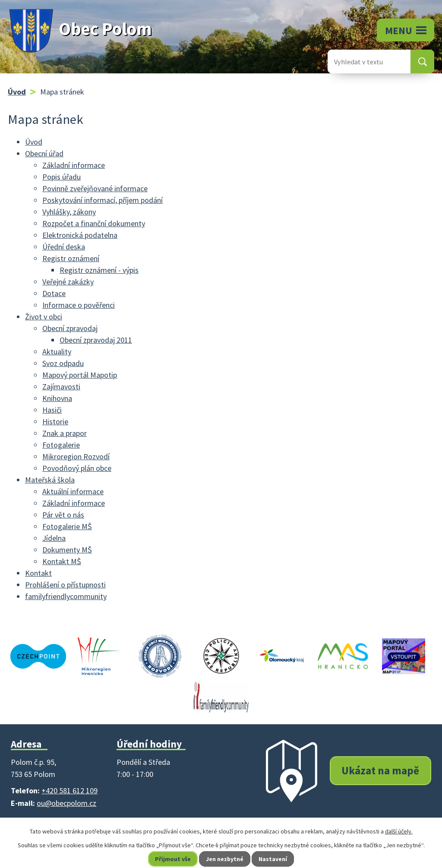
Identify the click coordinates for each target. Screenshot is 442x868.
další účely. (399, 831)
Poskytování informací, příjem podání (103, 200)
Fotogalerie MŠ (67, 526)
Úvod (17, 92)
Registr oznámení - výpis (99, 270)
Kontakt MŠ (62, 561)
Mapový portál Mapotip (80, 375)
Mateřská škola (50, 480)
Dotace (54, 293)
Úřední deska (64, 247)
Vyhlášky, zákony (69, 212)
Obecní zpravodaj (70, 328)
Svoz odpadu (63, 363)
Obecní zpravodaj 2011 (96, 340)
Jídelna (54, 538)
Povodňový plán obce (77, 468)
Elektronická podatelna (80, 235)
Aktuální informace (73, 491)
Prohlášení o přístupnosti (65, 585)
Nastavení (273, 859)
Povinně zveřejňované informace (95, 188)
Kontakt (38, 573)
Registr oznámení (71, 258)
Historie (55, 421)
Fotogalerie (61, 445)
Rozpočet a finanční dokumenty (94, 223)
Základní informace (74, 165)
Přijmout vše (173, 859)
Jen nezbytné (225, 859)
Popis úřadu (62, 177)
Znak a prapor (65, 433)
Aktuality (57, 352)
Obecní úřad (44, 153)
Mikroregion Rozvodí (76, 456)
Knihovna (57, 398)
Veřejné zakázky (68, 282)
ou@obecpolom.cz (66, 803)
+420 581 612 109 (69, 791)
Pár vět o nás (63, 515)
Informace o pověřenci (79, 305)
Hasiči (52, 410)
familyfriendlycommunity (66, 596)
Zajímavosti (61, 387)
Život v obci (44, 317)
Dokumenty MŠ (67, 550)
